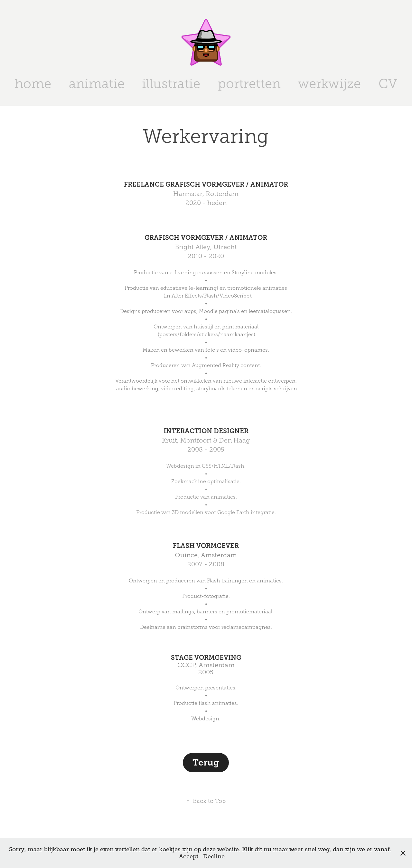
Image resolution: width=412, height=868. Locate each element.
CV (388, 84)
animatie (97, 84)
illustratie (171, 84)
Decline (214, 856)
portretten (249, 84)
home (33, 84)
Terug (206, 762)
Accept (189, 856)
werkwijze (329, 84)
